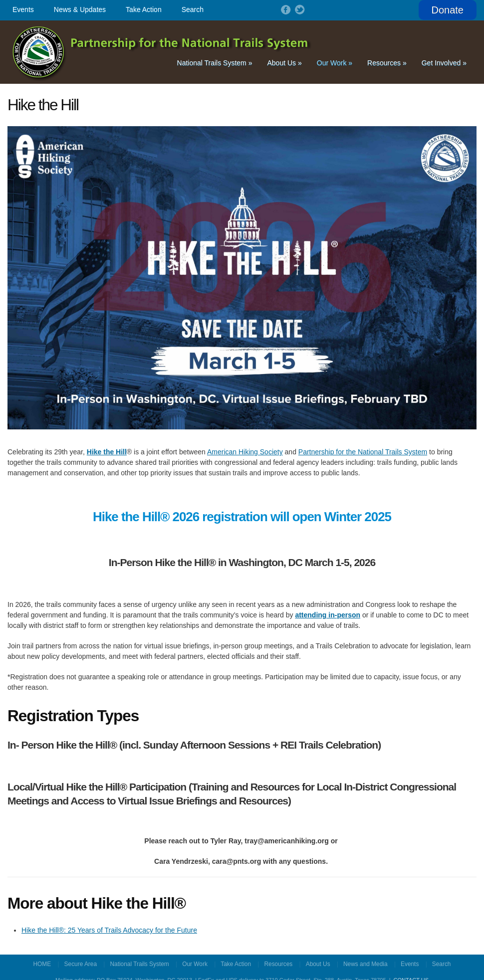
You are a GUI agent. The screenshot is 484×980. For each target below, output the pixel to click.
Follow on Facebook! (285, 9)
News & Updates (80, 9)
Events (23, 9)
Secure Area (81, 964)
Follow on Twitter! (299, 9)
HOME (42, 964)
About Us (284, 63)
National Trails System (215, 63)
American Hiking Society (245, 452)
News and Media (365, 964)
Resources (387, 63)
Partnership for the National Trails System (162, 52)
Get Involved (444, 63)
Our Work (335, 63)
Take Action (144, 9)
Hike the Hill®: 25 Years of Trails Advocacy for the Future (109, 930)
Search (193, 9)
